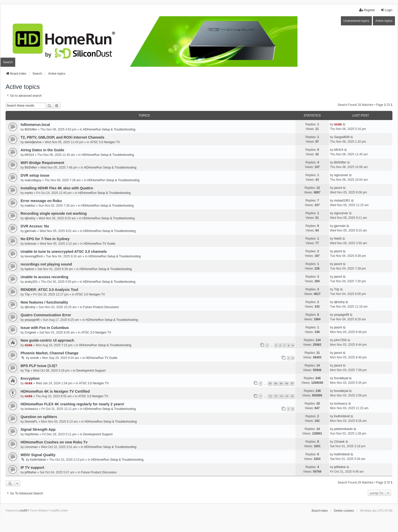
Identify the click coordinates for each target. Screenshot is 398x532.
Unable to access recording (44, 277)
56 (287, 383)
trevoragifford (34, 256)
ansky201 (31, 282)
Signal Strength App (38, 429)
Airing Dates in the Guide (42, 150)
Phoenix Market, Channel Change (49, 353)
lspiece (29, 269)
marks (29, 193)
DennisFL (31, 422)
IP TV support (32, 468)
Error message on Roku (41, 201)
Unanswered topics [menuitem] (356, 21)
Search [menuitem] (8, 62)
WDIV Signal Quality (38, 455)
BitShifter (31, 129)
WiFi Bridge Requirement (42, 163)
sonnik (34, 358)
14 (281, 396)
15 (287, 396)
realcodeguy (33, 180)
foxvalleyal (341, 378)
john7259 (340, 340)
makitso (30, 206)
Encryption (30, 378)
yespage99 (32, 320)
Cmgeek (30, 332)
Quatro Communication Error (46, 315)
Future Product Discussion (101, 307)
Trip (27, 294)
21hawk (339, 442)
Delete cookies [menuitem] (344, 511)
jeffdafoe (30, 472)
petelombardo (343, 429)
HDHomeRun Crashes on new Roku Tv (54, 442)
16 (292, 396)
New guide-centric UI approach (47, 340)
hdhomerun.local (35, 125)
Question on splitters (39, 417)
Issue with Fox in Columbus (45, 328)
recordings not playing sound (46, 264)
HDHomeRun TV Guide (99, 244)
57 (292, 383)
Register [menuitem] (367, 10)
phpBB (24, 511)
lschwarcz (31, 409)
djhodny (30, 218)
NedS (338, 239)
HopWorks (32, 434)
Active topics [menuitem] (384, 21)
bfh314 (29, 155)
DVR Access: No (35, 226)
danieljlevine (33, 142)
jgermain (30, 231)
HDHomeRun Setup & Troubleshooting (109, 129)
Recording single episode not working (54, 213)
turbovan (31, 244)
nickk (338, 124)
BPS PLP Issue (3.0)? (39, 366)
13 (276, 396)
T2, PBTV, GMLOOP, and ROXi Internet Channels (62, 137)
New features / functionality (44, 302)
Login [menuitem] (386, 10)
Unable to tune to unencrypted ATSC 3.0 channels (64, 252)
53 (270, 383)
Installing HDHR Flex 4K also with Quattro (57, 188)
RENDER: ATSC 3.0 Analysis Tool (49, 290)
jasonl (338, 188)
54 (276, 383)
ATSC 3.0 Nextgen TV (105, 142)
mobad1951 (342, 201)
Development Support (91, 371)
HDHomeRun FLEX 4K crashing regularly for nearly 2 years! (72, 404)
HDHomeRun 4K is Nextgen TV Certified (55, 391)
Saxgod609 (342, 137)
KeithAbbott (342, 416)
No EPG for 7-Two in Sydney (45, 239)
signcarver (341, 175)
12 (270, 396)
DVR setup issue (35, 175)
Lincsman (31, 447)
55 (281, 383)
